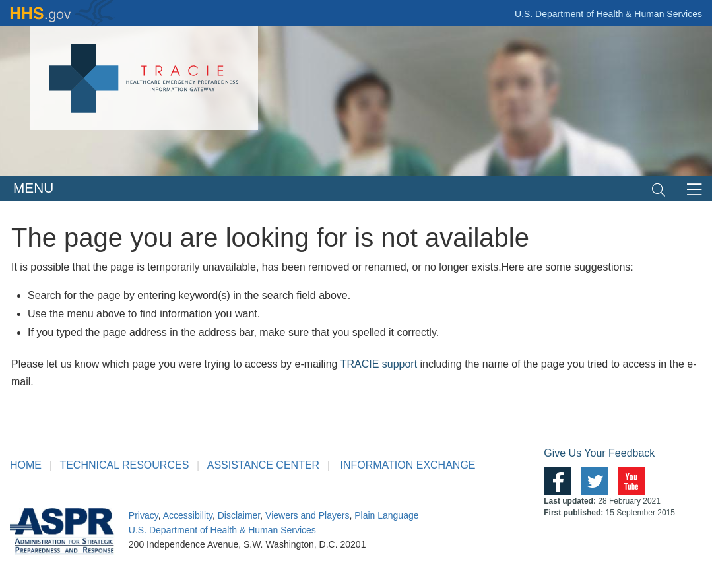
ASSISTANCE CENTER (263, 465)
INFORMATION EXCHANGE (407, 465)
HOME (26, 465)
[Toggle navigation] (659, 188)
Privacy (144, 515)
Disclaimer (239, 515)
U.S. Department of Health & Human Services (608, 14)
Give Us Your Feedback (599, 453)
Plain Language (386, 515)
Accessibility (188, 515)
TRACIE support (379, 364)
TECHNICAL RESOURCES (124, 465)
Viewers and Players (307, 515)
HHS (63, 13)
